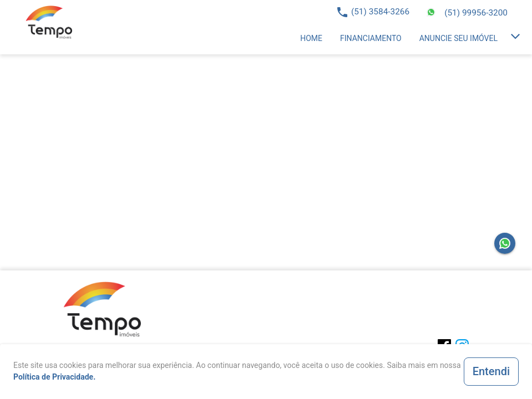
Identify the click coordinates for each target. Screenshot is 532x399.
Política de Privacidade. (54, 377)
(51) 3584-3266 (380, 12)
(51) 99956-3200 (476, 13)
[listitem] (311, 38)
